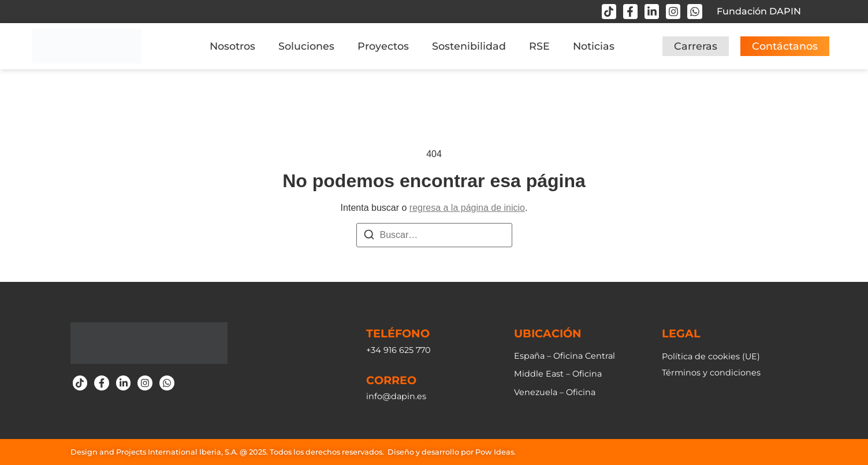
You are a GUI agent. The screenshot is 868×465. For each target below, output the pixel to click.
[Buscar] (369, 237)
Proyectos (383, 46)
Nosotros (232, 46)
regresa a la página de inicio (467, 208)
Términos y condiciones (711, 373)
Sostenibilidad (469, 46)
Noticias (594, 46)
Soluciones (306, 46)
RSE (539, 46)
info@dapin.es (396, 396)
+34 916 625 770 (398, 350)
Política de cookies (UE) (711, 356)
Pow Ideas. (496, 452)
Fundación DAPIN (759, 11)
